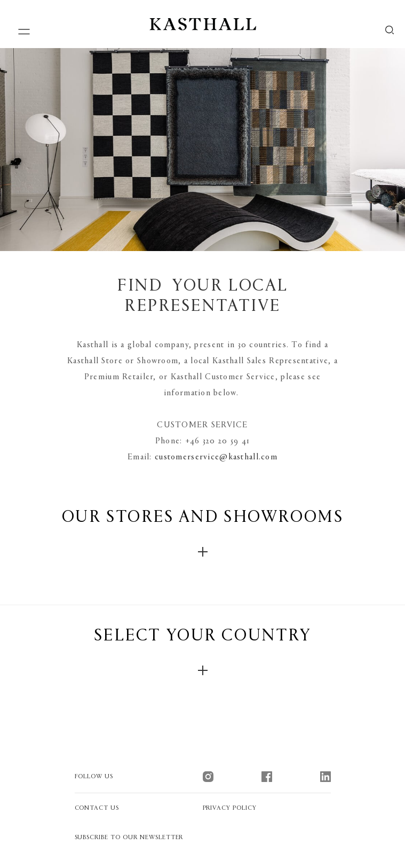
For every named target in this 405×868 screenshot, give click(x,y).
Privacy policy (230, 808)
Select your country (203, 652)
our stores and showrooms (202, 533)
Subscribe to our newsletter (129, 838)
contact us (97, 808)
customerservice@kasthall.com (216, 457)
